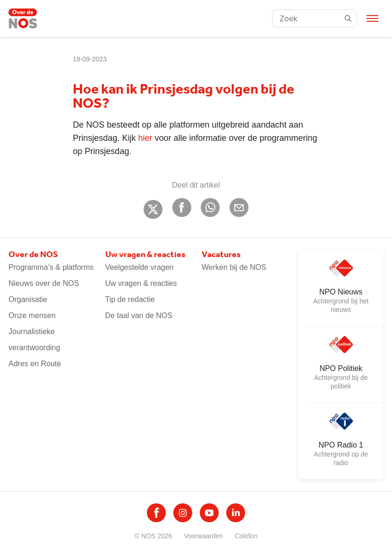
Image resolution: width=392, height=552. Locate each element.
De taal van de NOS (139, 315)
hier (145, 138)
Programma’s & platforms (51, 267)
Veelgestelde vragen (140, 267)
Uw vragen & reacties (141, 283)
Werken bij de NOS (234, 267)
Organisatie (28, 299)
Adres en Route (35, 364)
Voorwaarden (203, 536)
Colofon (246, 536)
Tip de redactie (130, 299)
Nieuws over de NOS (44, 283)
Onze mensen (32, 315)
